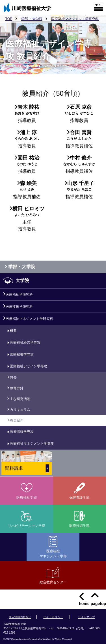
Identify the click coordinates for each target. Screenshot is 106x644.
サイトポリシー (53, 617)
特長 (13, 377)
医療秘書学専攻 (22, 354)
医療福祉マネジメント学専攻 (32, 444)
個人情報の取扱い (20, 617)
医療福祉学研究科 (19, 294)
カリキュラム (20, 410)
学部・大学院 (19, 267)
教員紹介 (17, 420)
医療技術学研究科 (19, 307)
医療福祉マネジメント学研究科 (75, 19)
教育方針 (17, 388)
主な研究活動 (20, 399)
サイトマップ (86, 617)
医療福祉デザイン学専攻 (29, 366)
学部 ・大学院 (32, 19)
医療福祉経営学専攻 (25, 342)
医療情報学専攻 (22, 432)
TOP (9, 19)
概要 (13, 331)
